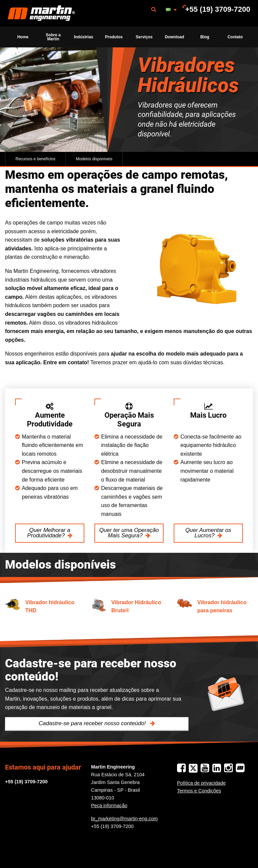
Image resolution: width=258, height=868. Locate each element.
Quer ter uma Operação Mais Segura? (129, 533)
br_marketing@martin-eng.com (124, 819)
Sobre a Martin (53, 37)
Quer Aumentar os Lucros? (208, 533)
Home (23, 37)
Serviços (144, 37)
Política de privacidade (201, 783)
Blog (205, 37)
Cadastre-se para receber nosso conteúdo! (93, 723)
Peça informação (109, 805)
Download (175, 37)
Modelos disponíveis (94, 159)
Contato (235, 37)
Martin (41, 13)
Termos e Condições (199, 791)
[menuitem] (41, 13)
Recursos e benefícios (35, 159)
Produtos (114, 37)
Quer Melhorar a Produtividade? (49, 533)
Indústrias (83, 37)
